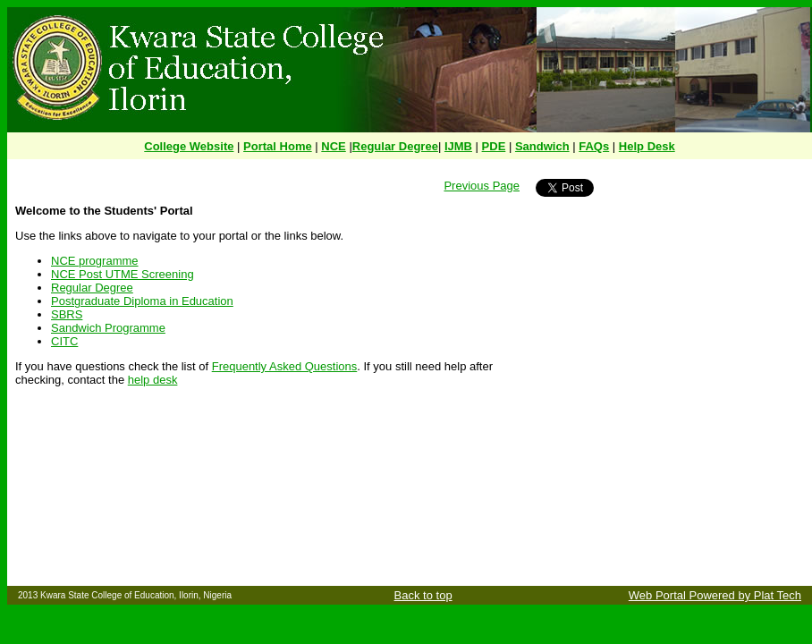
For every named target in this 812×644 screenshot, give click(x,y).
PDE (494, 146)
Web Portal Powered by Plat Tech (715, 595)
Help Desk (647, 146)
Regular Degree (395, 146)
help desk (153, 380)
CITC (64, 341)
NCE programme (95, 261)
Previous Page (482, 186)
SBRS (67, 314)
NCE (333, 146)
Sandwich (542, 146)
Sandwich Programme (108, 328)
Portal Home (278, 146)
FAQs (594, 146)
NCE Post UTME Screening (123, 274)
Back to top (423, 595)
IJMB (458, 146)
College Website (189, 146)
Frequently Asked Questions (285, 366)
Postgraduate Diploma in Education (142, 301)
